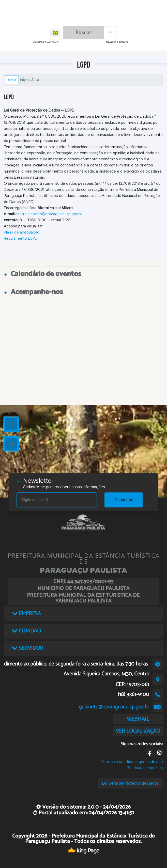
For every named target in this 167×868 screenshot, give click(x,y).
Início (12, 80)
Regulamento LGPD (21, 238)
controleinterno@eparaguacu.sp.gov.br (49, 214)
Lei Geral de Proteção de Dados (131, 783)
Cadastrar (124, 500)
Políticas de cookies (145, 768)
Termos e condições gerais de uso (132, 762)
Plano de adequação (22, 232)
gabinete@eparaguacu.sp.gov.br (114, 707)
